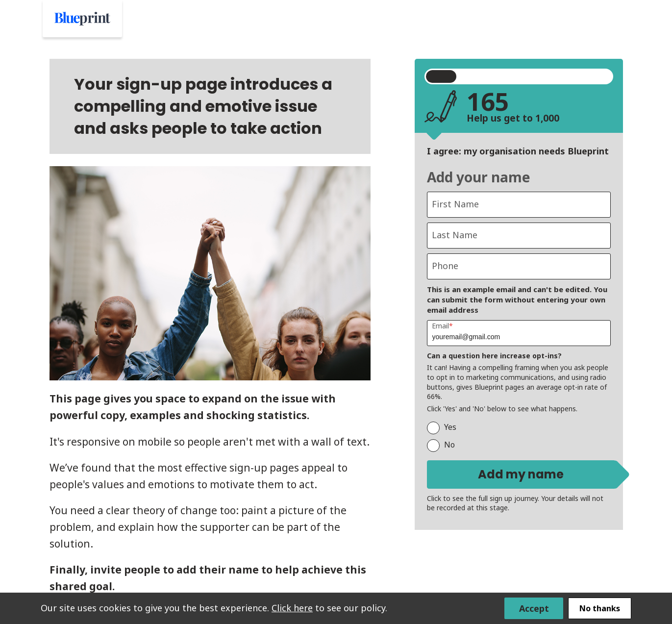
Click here (292, 607)
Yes (442, 427)
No (441, 445)
